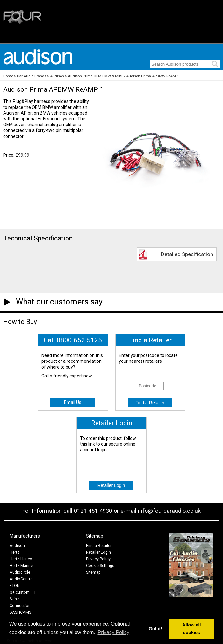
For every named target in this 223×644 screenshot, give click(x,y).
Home (8, 76)
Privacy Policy (98, 559)
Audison (57, 76)
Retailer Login (98, 552)
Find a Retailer (99, 545)
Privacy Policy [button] (114, 632)
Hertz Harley (21, 559)
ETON (15, 586)
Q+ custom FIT (23, 592)
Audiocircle (20, 572)
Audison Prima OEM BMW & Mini (95, 76)
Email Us (73, 402)
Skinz (14, 599)
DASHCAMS (20, 612)
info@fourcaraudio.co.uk (169, 511)
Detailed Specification (187, 254)
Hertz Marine (21, 565)
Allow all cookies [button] (191, 629)
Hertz (14, 552)
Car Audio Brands (32, 76)
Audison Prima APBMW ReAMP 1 (154, 76)
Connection (20, 606)
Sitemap (93, 572)
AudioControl (22, 579)
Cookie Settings (100, 565)
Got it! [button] (155, 629)
